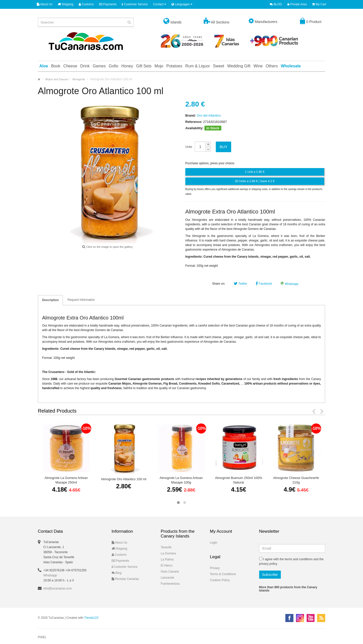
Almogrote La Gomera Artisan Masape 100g (181, 480)
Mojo (159, 66)
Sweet (219, 66)
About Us (45, 4)
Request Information (81, 300)
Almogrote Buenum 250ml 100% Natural (239, 480)
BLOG (276, 4)
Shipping (66, 4)
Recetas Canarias (125, 579)
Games (99, 66)
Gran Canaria (170, 572)
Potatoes (174, 66)
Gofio (113, 66)
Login (214, 543)
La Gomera (168, 553)
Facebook (264, 284)
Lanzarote (168, 578)
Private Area (297, 4)
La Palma (167, 559)
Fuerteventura (170, 584)
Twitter (240, 284)
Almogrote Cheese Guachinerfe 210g (296, 480)
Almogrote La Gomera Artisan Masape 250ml (66, 480)
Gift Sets (144, 66)
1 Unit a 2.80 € (255, 172)
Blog (117, 573)
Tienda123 (91, 618)
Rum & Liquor (198, 66)
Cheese (70, 66)
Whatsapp (289, 284)
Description (50, 300)
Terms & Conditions (223, 574)
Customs (86, 4)
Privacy (215, 568)
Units (189, 147)
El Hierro (167, 566)
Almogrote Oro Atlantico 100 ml (124, 479)
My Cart (319, 4)
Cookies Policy (220, 580)
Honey (127, 66)
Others (272, 66)
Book (56, 66)
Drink (85, 66)
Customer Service (135, 4)
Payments (108, 4)
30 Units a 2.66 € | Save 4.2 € (255, 181)
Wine (258, 66)
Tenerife (166, 547)
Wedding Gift (239, 66)
